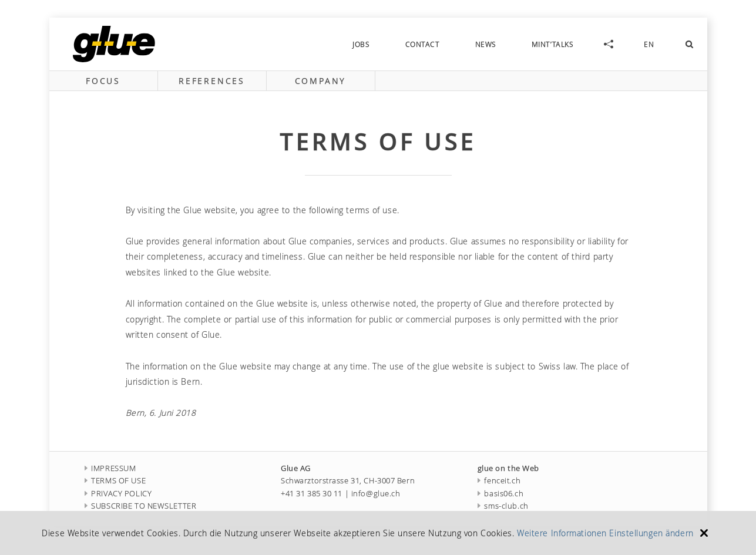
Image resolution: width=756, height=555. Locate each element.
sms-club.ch (503, 506)
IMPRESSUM (110, 468)
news (486, 44)
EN (649, 44)
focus (103, 81)
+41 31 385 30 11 (312, 494)
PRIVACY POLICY (118, 494)
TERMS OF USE (115, 481)
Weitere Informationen (562, 533)
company (321, 81)
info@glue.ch (376, 494)
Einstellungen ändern (651, 533)
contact (423, 44)
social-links (609, 44)
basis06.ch (500, 494)
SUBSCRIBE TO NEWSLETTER (141, 506)
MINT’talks (553, 44)
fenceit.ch (499, 481)
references (212, 81)
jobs (361, 44)
